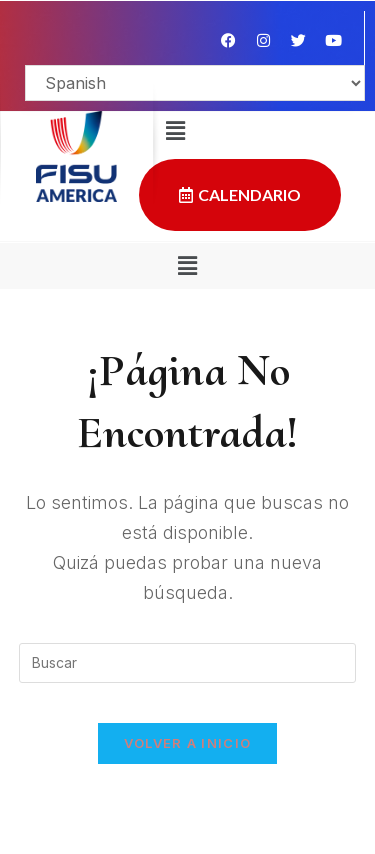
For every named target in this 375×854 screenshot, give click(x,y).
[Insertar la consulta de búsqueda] (188, 663)
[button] (187, 265)
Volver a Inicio (188, 743)
